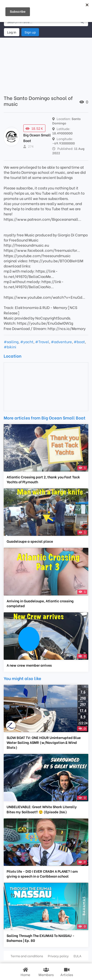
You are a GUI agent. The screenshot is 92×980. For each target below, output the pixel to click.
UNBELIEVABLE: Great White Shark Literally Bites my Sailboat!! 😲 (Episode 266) (42, 809)
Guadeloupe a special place (30, 541)
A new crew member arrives (29, 665)
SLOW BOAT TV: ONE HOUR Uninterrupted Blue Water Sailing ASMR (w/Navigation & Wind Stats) (44, 742)
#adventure (61, 341)
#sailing (11, 341)
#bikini (10, 347)
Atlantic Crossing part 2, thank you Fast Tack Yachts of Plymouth (43, 479)
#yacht (27, 341)
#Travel (42, 341)
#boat (79, 341)
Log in (12, 32)
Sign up (30, 32)
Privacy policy (58, 956)
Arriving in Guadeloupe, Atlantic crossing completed (40, 603)
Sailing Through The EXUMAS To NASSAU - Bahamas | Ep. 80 (40, 938)
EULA (78, 956)
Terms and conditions (27, 956)
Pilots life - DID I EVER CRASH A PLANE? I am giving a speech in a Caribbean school (42, 874)
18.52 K (34, 128)
